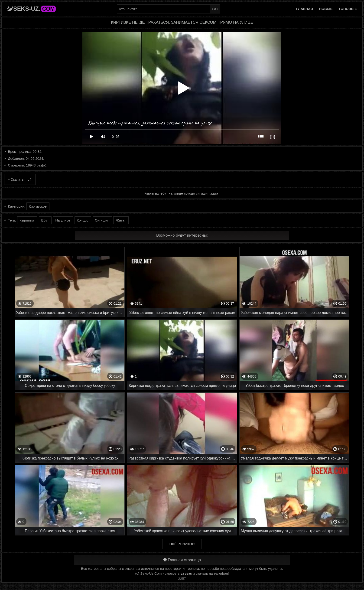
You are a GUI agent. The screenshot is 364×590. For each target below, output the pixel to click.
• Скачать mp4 (20, 179)
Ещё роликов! (182, 544)
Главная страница (182, 560)
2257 (182, 579)
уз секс (186, 574)
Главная (305, 9)
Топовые (348, 9)
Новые (326, 9)
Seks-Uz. (34, 9)
